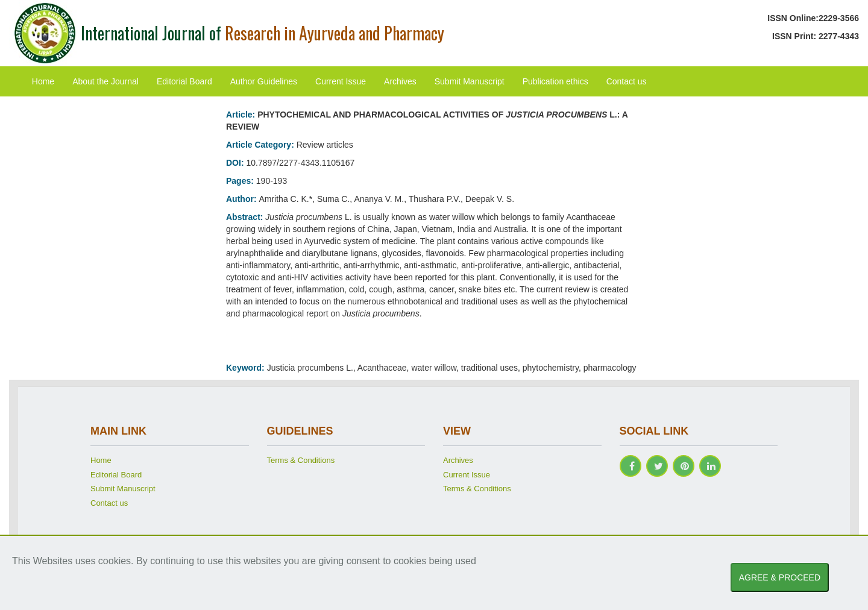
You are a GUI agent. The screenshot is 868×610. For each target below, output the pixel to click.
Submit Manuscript (470, 81)
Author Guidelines (264, 81)
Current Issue (341, 81)
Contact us (627, 81)
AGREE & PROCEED (780, 577)
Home (43, 81)
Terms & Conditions (301, 460)
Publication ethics (555, 81)
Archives (400, 81)
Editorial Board (184, 81)
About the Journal (105, 81)
